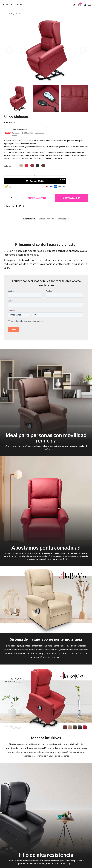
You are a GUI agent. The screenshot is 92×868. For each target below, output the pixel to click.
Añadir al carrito (37, 198)
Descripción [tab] (29, 219)
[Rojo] (27, 166)
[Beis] (21, 166)
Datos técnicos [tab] (46, 219)
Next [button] (83, 50)
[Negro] (38, 166)
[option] (46, 50)
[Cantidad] (11, 198)
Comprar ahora (72, 198)
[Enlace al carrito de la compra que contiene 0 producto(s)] (79, 5)
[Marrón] (43, 166)
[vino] (32, 166)
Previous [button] (9, 50)
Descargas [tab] (63, 219)
